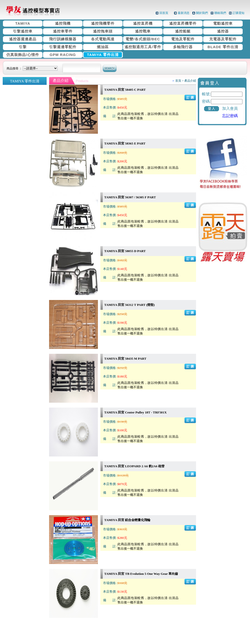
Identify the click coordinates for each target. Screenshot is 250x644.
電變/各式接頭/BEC (143, 39)
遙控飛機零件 (103, 23)
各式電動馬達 (103, 39)
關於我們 (202, 13)
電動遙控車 (223, 23)
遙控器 (223, 31)
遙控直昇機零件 (183, 23)
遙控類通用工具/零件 (143, 47)
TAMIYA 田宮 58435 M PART (125, 359)
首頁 (178, 81)
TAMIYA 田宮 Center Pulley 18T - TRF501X (135, 412)
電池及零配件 (183, 39)
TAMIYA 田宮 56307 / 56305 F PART (130, 197)
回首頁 (164, 13)
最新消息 (184, 13)
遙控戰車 (143, 31)
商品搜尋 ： (33, 68)
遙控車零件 (63, 31)
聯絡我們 (220, 13)
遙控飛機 (63, 23)
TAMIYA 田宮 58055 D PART (125, 251)
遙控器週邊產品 (23, 39)
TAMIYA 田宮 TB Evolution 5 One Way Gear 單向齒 (141, 574)
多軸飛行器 (183, 47)
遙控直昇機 (143, 23)
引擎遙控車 (23, 31)
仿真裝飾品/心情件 (23, 55)
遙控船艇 (183, 31)
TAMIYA (23, 23)
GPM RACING (63, 55)
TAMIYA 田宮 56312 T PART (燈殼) (130, 305)
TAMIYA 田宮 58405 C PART (125, 90)
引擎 (23, 47)
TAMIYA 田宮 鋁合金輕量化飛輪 (127, 520)
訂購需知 (239, 13)
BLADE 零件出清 (223, 47)
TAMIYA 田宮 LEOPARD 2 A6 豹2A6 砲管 (134, 466)
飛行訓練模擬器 (63, 39)
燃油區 (103, 47)
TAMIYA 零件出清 (103, 55)
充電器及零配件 (223, 39)
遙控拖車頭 (103, 31)
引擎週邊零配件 (63, 47)
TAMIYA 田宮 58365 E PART (125, 143)
